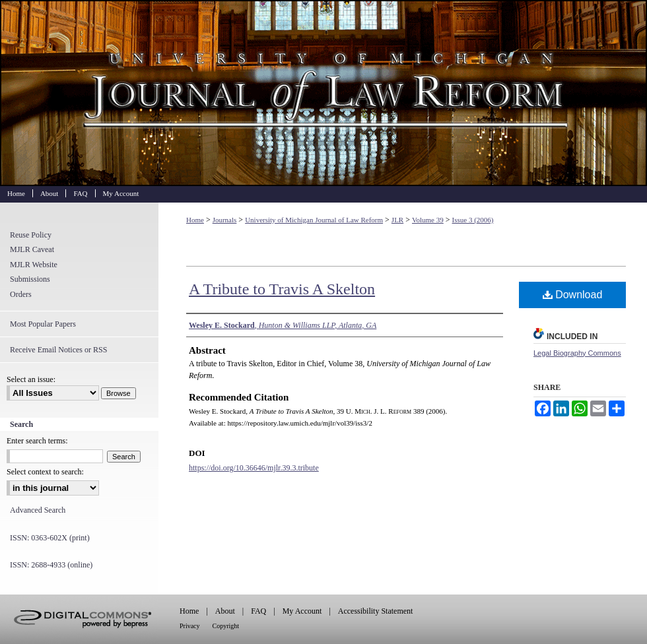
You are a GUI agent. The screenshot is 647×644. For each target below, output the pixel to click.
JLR (397, 220)
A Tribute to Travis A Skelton (282, 289)
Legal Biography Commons (577, 353)
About (225, 611)
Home (195, 220)
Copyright (226, 626)
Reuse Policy (31, 235)
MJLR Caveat (32, 249)
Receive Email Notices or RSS (58, 350)
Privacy (190, 626)
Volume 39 (428, 220)
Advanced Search (38, 510)
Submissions (30, 279)
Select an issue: (31, 379)
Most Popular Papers (43, 324)
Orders (21, 294)
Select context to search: (45, 472)
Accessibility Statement (376, 611)
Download (573, 295)
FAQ (258, 611)
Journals (225, 220)
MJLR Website (34, 265)
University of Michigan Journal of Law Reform (323, 93)
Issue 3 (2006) (473, 220)
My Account (302, 611)
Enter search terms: (37, 441)
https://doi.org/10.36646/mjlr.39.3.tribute (254, 468)
